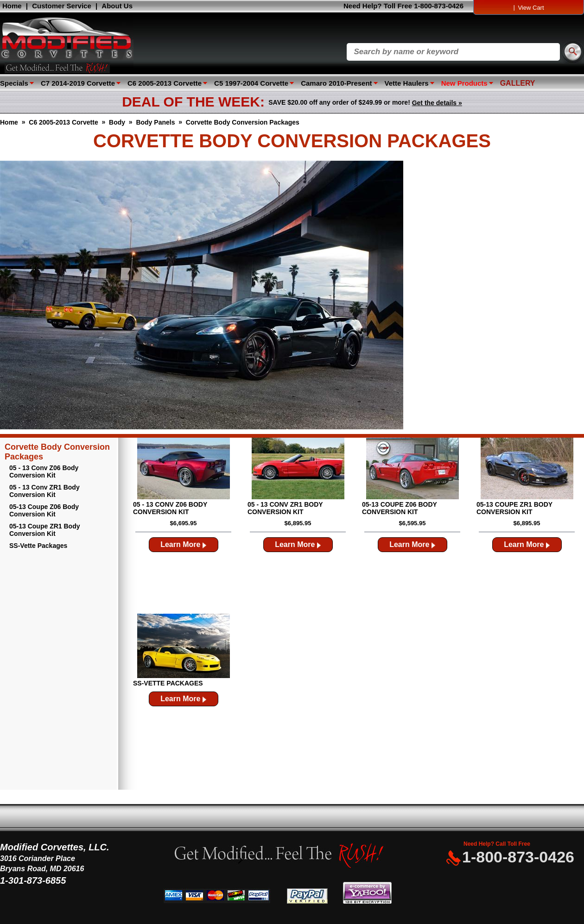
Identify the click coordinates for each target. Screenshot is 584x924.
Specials (14, 83)
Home (12, 6)
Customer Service (62, 6)
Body (117, 122)
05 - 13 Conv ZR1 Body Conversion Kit (44, 491)
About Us (117, 6)
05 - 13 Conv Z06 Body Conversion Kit (44, 471)
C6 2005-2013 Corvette (165, 83)
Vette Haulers (407, 83)
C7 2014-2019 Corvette (78, 83)
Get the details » (437, 103)
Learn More (183, 544)
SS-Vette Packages (38, 546)
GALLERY (518, 83)
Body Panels (155, 122)
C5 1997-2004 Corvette (251, 83)
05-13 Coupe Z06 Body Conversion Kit (44, 510)
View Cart (531, 8)
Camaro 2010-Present (336, 83)
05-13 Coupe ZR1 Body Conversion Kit (44, 530)
